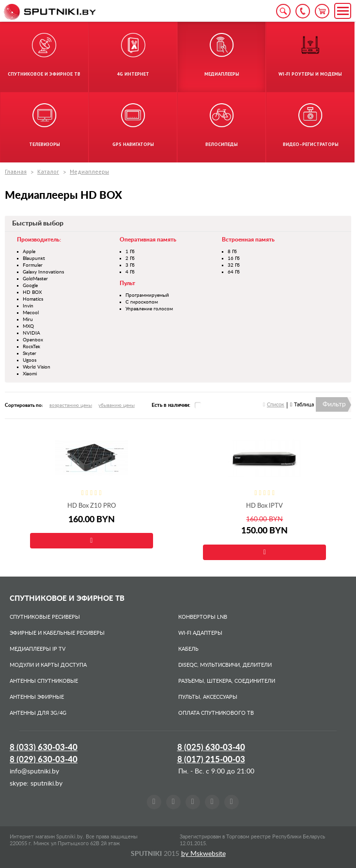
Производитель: (39, 240)
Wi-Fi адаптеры (200, 633)
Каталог (48, 171)
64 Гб (234, 272)
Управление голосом (149, 309)
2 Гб (130, 258)
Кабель (188, 649)
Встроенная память (248, 240)
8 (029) (44, 760)
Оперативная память (148, 240)
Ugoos (30, 360)
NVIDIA (31, 333)
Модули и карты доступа (48, 665)
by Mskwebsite (203, 854)
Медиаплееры (89, 171)
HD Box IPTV (264, 506)
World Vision (37, 367)
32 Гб (234, 265)
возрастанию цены (71, 405)
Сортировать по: (24, 405)
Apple (29, 252)
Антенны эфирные (37, 697)
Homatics (33, 299)
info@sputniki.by (34, 772)
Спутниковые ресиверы (45, 617)
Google (30, 286)
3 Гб (130, 265)
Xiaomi (30, 374)
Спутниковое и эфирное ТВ (67, 599)
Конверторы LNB (203, 617)
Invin (28, 306)
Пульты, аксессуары (208, 697)
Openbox (33, 340)
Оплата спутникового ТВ (216, 713)
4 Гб (130, 272)
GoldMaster (35, 279)
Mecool (31, 313)
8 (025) (211, 747)
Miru (28, 320)
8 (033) (44, 747)
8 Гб (232, 252)
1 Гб (130, 252)
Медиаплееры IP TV (38, 649)
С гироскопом (142, 302)
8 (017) (211, 760)
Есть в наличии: (171, 405)
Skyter (30, 354)
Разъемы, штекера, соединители (227, 681)
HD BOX (32, 292)
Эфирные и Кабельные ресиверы (57, 633)
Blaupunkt (34, 258)
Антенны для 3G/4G (38, 713)
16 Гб (234, 258)
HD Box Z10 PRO (92, 506)
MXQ (28, 326)
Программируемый (147, 295)
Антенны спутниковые (44, 681)
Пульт (127, 283)
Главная (16, 171)
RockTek (31, 347)
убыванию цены (116, 405)
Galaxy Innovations (43, 272)
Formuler (33, 265)
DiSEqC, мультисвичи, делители (225, 665)
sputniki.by (46, 784)
